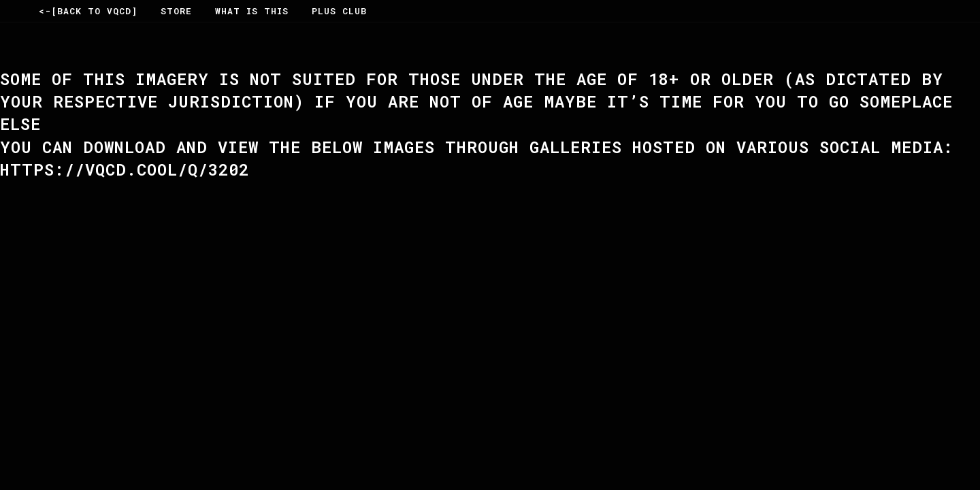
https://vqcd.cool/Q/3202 (125, 169)
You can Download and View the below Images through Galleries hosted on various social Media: (477, 147)
